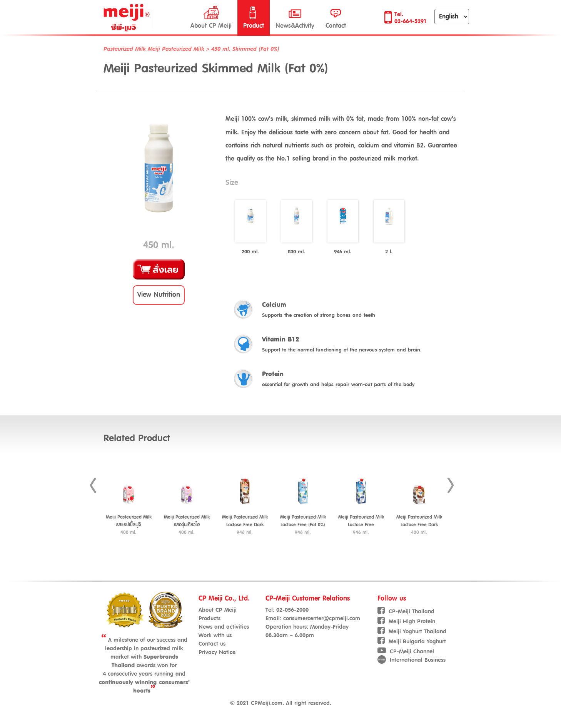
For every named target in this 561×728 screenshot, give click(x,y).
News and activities (224, 627)
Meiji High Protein (406, 622)
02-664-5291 (411, 21)
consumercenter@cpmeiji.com (322, 618)
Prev (93, 485)
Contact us (212, 644)
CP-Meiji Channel (406, 652)
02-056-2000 (292, 610)
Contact (336, 18)
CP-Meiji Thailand (406, 612)
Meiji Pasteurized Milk (177, 49)
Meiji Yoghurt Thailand (412, 632)
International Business (412, 660)
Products (210, 618)
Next (451, 485)
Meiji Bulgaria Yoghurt (412, 642)
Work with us (215, 635)
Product (254, 18)
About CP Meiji (211, 18)
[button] (159, 295)
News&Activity (295, 18)
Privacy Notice (217, 652)
